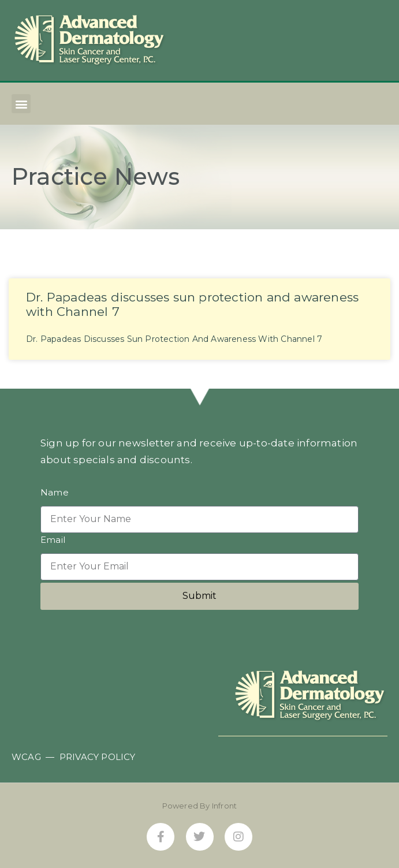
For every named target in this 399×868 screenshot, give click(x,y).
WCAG (26, 757)
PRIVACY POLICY (98, 757)
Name (55, 493)
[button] (21, 104)
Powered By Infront (200, 806)
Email (53, 540)
